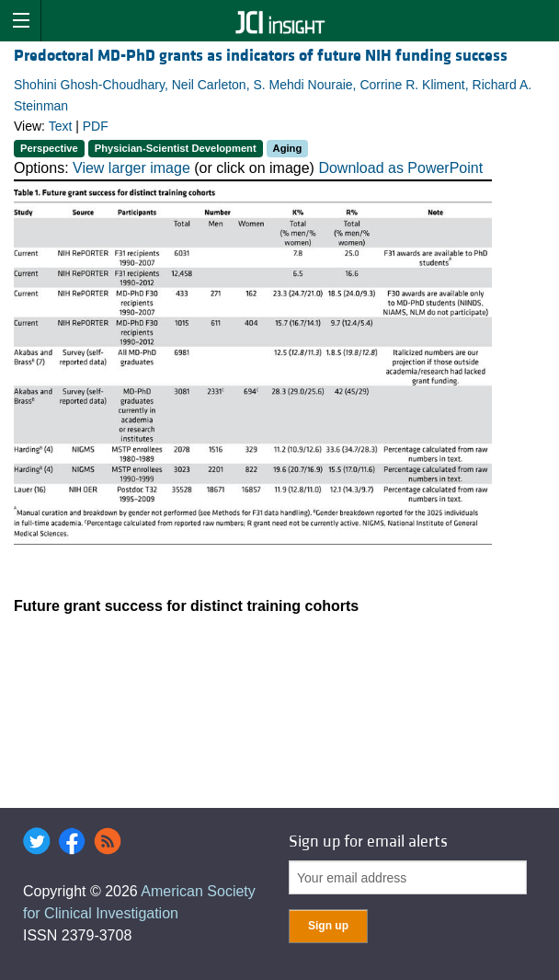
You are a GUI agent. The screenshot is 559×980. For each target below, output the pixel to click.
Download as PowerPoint (400, 168)
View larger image (131, 168)
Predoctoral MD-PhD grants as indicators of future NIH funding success (261, 56)
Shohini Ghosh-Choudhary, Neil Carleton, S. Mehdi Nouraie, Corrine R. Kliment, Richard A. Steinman (273, 95)
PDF (96, 126)
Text (61, 126)
